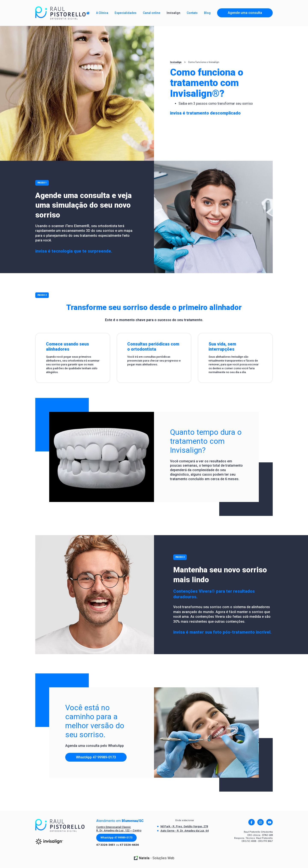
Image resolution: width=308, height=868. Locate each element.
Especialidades (126, 13)
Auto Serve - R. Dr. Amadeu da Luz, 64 (184, 831)
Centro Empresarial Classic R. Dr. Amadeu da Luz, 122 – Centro (119, 829)
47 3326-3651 (106, 845)
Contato (192, 13)
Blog (207, 13)
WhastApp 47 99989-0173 (96, 757)
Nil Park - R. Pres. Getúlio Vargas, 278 (184, 826)
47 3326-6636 (129, 845)
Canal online (152, 13)
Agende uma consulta (245, 13)
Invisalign (176, 62)
